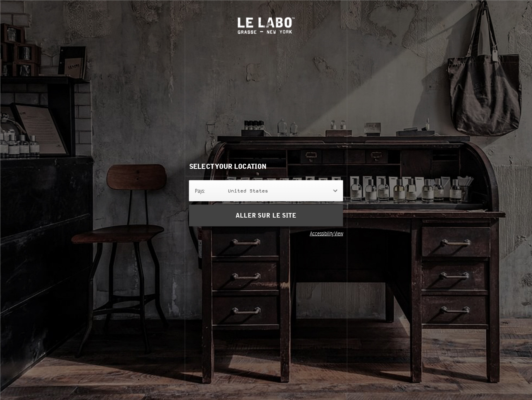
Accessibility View (327, 233)
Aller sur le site (266, 215)
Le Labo (266, 25)
